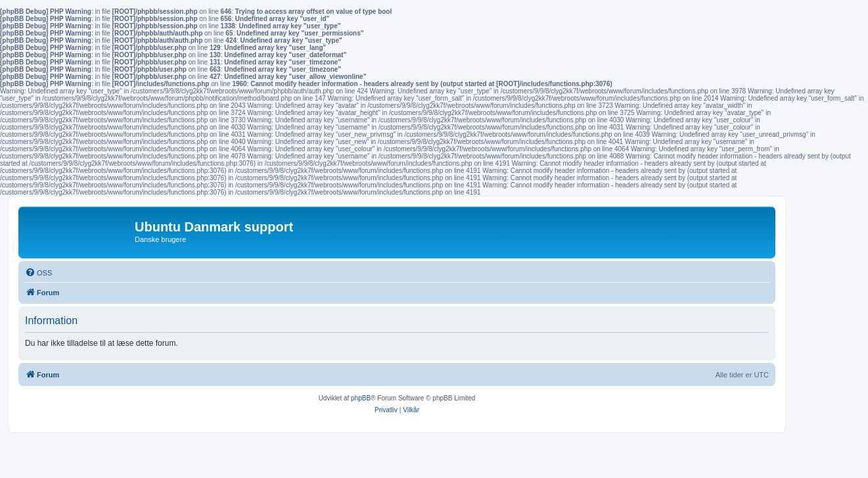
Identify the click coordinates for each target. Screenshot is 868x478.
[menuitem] (38, 273)
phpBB (361, 398)
